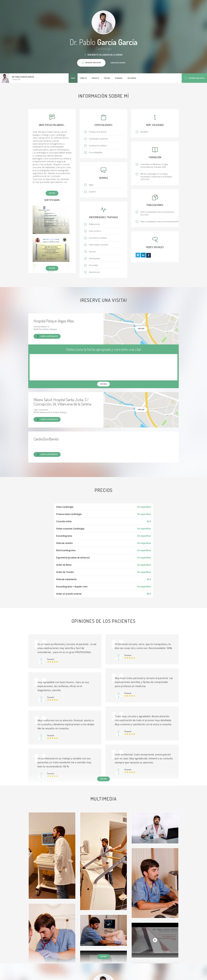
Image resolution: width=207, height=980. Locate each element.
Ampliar (141, 329)
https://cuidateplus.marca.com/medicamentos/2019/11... (165, 222)
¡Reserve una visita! (194, 78)
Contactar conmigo (118, 63)
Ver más (52, 193)
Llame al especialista (47, 336)
